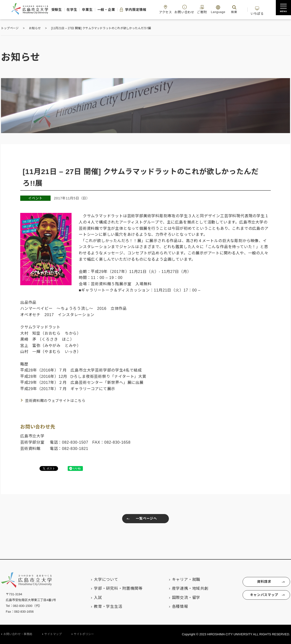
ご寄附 (224, 9)
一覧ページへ (141, 519)
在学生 (76, 10)
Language (241, 9)
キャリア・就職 (181, 580)
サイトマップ (53, 634)
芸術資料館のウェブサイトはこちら (57, 401)
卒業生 (94, 10)
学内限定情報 (147, 10)
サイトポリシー (84, 634)
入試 (93, 598)
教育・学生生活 (103, 607)
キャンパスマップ (263, 597)
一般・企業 (116, 10)
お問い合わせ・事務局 (18, 634)
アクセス (183, 9)
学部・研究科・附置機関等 (113, 588)
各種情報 (175, 607)
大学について (101, 580)
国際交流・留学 (181, 598)
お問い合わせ (204, 9)
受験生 (58, 10)
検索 (257, 9)
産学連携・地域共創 (185, 588)
